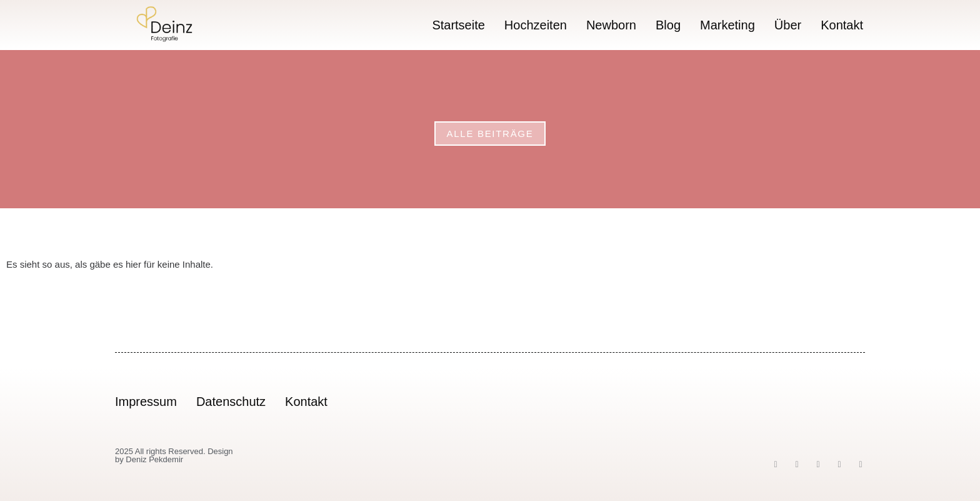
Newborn (611, 25)
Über (788, 25)
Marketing (727, 25)
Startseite (458, 25)
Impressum (146, 402)
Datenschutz (231, 402)
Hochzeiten (536, 25)
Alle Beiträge (490, 134)
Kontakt (842, 25)
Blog (668, 25)
